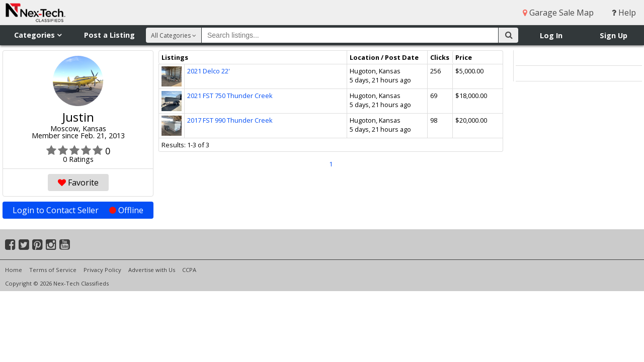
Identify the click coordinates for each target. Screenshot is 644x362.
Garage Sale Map (558, 13)
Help (624, 13)
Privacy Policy (102, 270)
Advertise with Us (152, 270)
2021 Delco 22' (209, 71)
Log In (551, 35)
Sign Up (614, 35)
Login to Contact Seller (78, 210)
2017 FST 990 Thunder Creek (230, 120)
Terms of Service (53, 270)
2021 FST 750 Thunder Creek (230, 96)
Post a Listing (109, 35)
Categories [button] (38, 35)
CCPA (189, 270)
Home (14, 270)
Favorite (78, 183)
